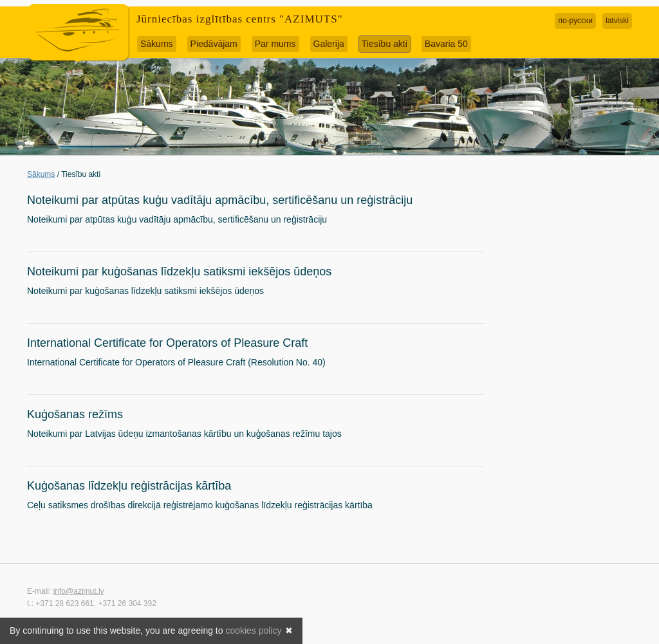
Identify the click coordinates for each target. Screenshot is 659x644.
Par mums (275, 44)
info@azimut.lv (79, 591)
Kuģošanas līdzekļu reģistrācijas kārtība (129, 486)
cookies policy (253, 630)
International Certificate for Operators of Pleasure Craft (167, 343)
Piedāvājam (214, 44)
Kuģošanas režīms (75, 414)
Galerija (329, 44)
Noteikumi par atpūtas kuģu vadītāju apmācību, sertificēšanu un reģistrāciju (220, 200)
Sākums (157, 44)
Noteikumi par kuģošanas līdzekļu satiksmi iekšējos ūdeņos (179, 271)
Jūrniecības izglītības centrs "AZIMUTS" (240, 19)
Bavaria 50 (446, 44)
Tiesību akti (385, 44)
